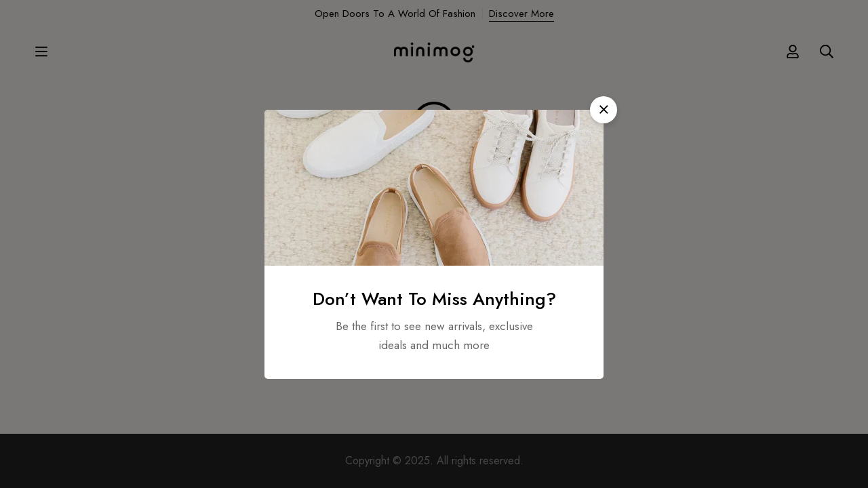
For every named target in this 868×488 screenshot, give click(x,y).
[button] (604, 110)
